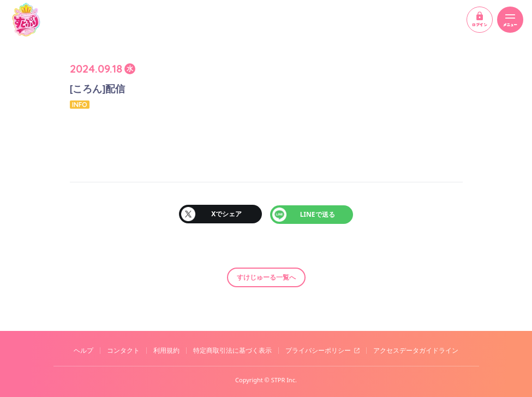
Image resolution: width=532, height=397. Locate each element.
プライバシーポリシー (318, 349)
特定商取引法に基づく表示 (232, 349)
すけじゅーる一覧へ (266, 276)
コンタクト (123, 349)
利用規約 (166, 349)
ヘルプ (83, 349)
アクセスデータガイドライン (416, 349)
